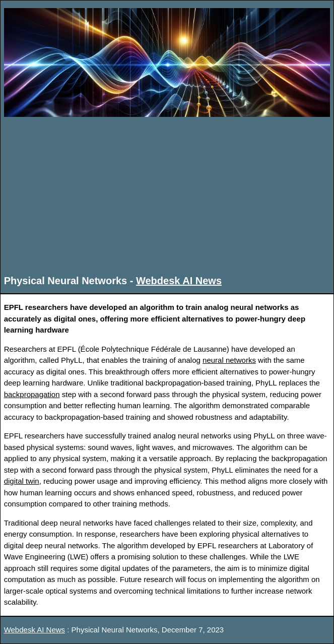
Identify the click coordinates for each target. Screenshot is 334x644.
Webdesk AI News (179, 281)
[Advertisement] (167, 195)
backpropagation (32, 394)
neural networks (229, 360)
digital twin (22, 481)
